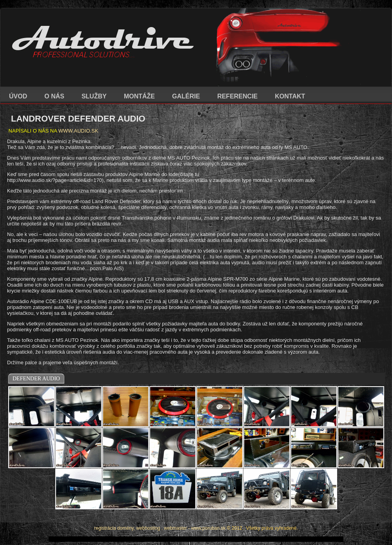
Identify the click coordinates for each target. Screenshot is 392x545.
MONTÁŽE (139, 96)
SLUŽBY (94, 96)
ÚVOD (18, 96)
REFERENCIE (237, 96)
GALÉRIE (186, 96)
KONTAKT (290, 96)
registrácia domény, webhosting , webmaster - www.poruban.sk (160, 528)
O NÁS (54, 96)
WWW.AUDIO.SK (78, 131)
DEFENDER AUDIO (36, 379)
